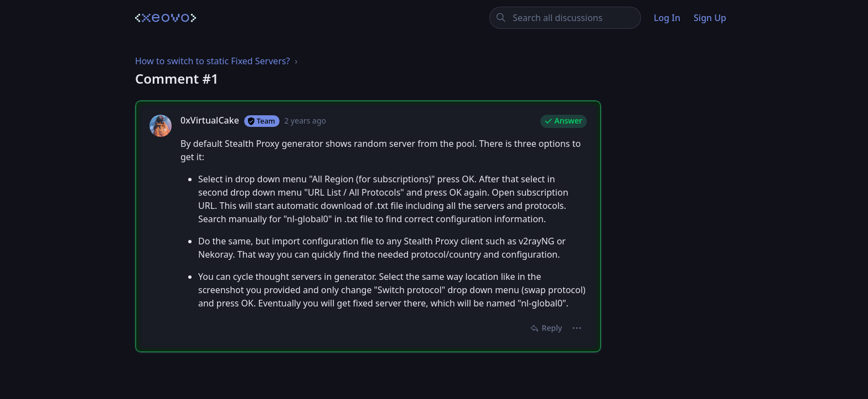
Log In (667, 18)
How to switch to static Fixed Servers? (213, 61)
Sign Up (710, 18)
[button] (577, 328)
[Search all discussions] (565, 18)
